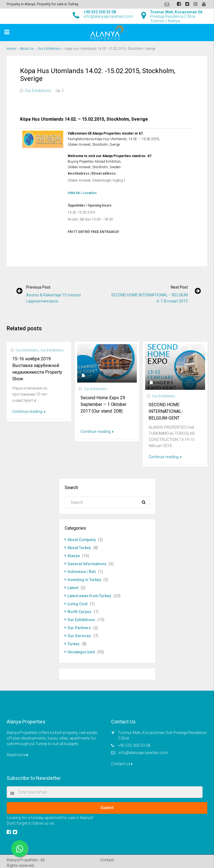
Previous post (39, 287)
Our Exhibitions (49, 49)
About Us (27, 49)
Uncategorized (81, 649)
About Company (82, 540)
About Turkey (79, 547)
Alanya (74, 555)
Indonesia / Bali (82, 571)
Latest (73, 586)
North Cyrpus (79, 610)
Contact (107, 857)
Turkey (73, 641)
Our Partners (79, 625)
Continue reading (29, 411)
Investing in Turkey (84, 579)
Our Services (79, 633)
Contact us (122, 760)
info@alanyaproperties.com (143, 749)
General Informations (87, 563)
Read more (17, 752)
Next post (179, 287)
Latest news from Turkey (89, 594)
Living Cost (77, 602)
